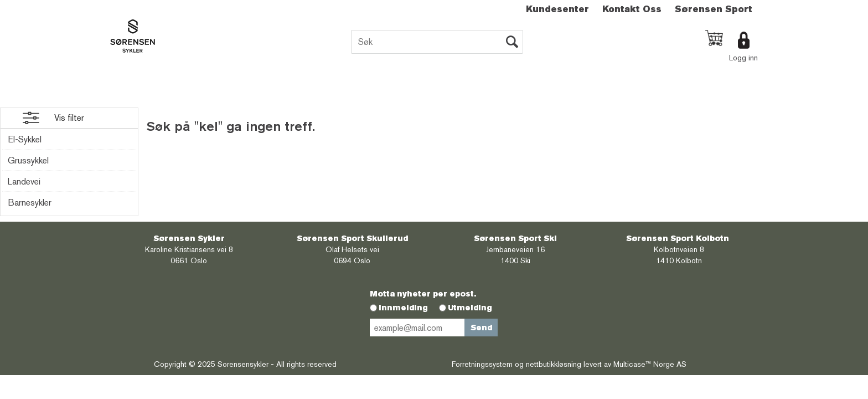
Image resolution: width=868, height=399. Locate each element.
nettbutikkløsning (554, 364)
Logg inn (743, 58)
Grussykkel (28, 160)
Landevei (24, 181)
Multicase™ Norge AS (650, 364)
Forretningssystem (482, 364)
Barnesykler (30, 203)
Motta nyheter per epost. (423, 294)
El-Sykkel (25, 139)
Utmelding (470, 308)
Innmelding (403, 308)
